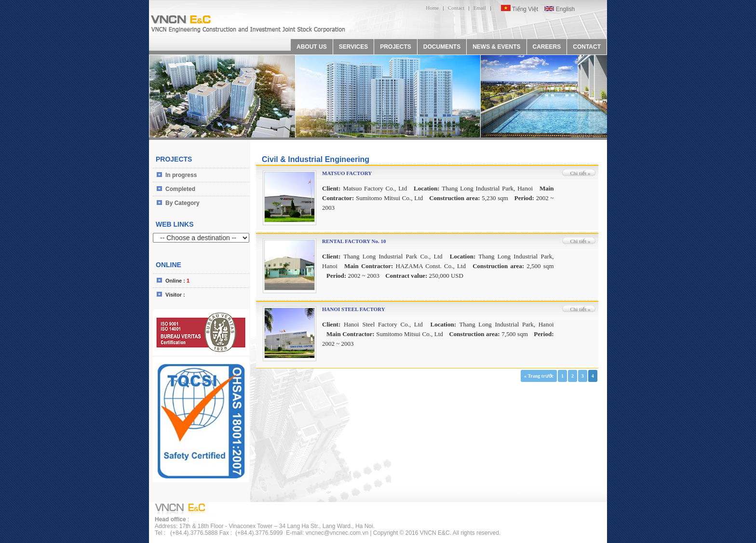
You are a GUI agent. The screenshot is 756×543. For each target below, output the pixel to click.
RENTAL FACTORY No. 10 (354, 241)
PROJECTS (396, 47)
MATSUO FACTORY (347, 173)
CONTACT (587, 47)
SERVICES (353, 47)
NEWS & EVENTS (496, 47)
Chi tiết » (580, 173)
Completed (180, 189)
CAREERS (547, 47)
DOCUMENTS (442, 47)
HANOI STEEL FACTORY (354, 309)
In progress (181, 175)
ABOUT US (312, 47)
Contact (456, 8)
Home (432, 8)
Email (480, 8)
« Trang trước (539, 376)
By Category (182, 203)
